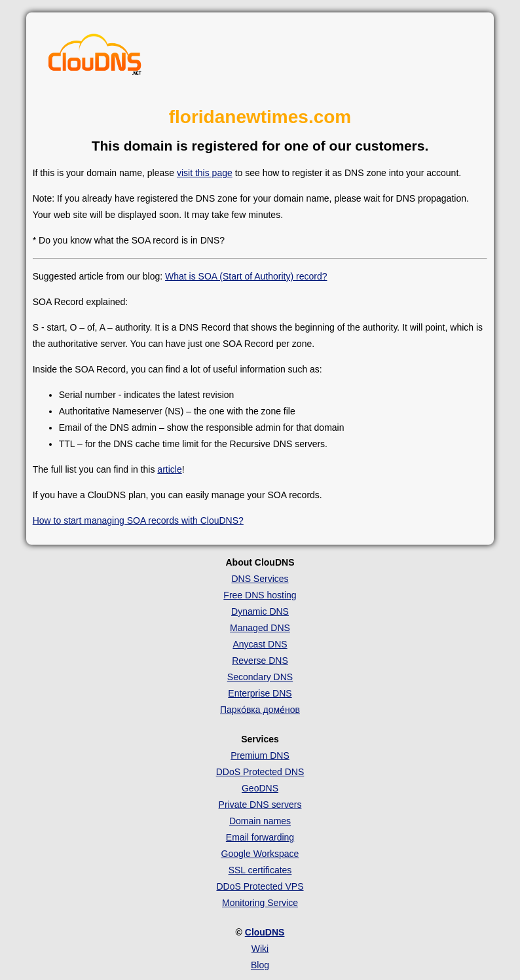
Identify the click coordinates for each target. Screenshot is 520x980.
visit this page (205, 173)
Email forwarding (260, 837)
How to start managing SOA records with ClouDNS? (138, 520)
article (169, 469)
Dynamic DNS (260, 611)
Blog (260, 965)
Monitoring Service (260, 903)
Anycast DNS (260, 644)
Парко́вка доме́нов (260, 710)
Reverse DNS (260, 661)
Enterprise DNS (260, 693)
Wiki (260, 949)
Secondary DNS (260, 677)
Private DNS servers (260, 805)
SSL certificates (260, 870)
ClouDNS (265, 932)
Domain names (260, 821)
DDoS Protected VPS (260, 886)
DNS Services (260, 579)
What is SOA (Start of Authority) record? (246, 276)
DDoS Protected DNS (260, 772)
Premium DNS (260, 755)
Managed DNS (260, 628)
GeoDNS (260, 788)
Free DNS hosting (260, 595)
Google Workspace (260, 854)
